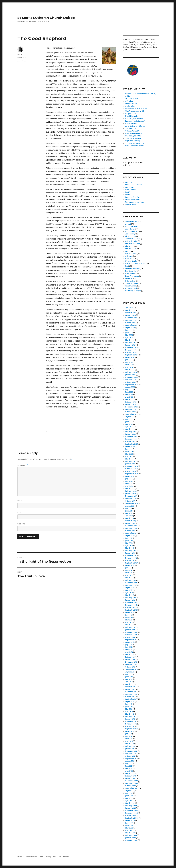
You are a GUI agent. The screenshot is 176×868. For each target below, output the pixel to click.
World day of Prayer (133, 291)
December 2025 (131, 318)
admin (20, 54)
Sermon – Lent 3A (132, 197)
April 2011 (129, 741)
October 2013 (130, 667)
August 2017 (130, 565)
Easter (128, 251)
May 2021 (129, 454)
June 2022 (129, 422)
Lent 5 (128, 192)
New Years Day (131, 271)
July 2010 (129, 764)
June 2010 (129, 766)
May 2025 (129, 335)
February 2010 (131, 776)
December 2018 (131, 526)
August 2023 (130, 387)
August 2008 (130, 821)
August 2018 (130, 536)
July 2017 (129, 568)
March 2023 (130, 400)
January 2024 (130, 375)
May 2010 (129, 769)
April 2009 (129, 801)
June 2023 (129, 392)
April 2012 (129, 712)
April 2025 (129, 338)
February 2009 (131, 806)
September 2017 (131, 563)
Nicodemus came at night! (135, 200)
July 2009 (129, 793)
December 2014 (131, 632)
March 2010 (130, 773)
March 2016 (130, 595)
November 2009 (131, 783)
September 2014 (132, 640)
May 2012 (129, 709)
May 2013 (129, 679)
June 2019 (129, 511)
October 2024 (130, 352)
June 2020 (129, 481)
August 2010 (130, 761)
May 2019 (129, 513)
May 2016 (129, 590)
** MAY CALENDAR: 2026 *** (136, 109)
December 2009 (131, 781)
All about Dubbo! (131, 99)
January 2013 (130, 689)
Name (20, 501)
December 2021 (131, 437)
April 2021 (129, 456)
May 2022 (129, 424)
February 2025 (131, 343)
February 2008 (131, 835)
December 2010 (131, 751)
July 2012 (129, 704)
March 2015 (130, 625)
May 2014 (129, 650)
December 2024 (131, 347)
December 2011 (131, 721)
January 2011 (130, 749)
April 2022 (129, 427)
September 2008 (132, 818)
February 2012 (131, 717)
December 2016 (131, 583)
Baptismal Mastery (133, 141)
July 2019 (129, 508)
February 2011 (131, 746)
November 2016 (131, 585)
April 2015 (129, 622)
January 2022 (130, 434)
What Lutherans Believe (134, 146)
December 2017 (131, 556)
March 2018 (130, 548)
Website (21, 524)
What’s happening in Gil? (135, 111)
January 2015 (130, 630)
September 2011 (131, 729)
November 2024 (131, 350)
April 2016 (129, 593)
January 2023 (130, 404)
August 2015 (130, 612)
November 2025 (131, 320)
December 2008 (131, 811)
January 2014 (130, 660)
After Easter (22, 61)
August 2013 (130, 672)
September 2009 (132, 788)
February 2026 (131, 313)
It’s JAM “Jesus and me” (134, 119)
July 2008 (129, 823)
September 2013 (132, 669)
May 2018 (129, 543)
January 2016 (130, 600)
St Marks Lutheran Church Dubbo (46, 18)
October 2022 (130, 412)
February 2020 (131, 491)
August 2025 (130, 328)
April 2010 (129, 771)
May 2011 (129, 739)
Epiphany (129, 256)
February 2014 (131, 657)
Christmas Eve (131, 249)
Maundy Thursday (132, 269)
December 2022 (131, 407)
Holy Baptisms (131, 124)
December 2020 (131, 466)
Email (20, 512)
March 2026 (130, 310)
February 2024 (131, 372)
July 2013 (129, 674)
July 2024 (129, 360)
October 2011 (130, 726)
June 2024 (129, 362)
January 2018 (130, 553)
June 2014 (129, 647)
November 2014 (131, 635)
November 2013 (131, 665)
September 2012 (132, 699)
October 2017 (130, 560)
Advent (128, 224)
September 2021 (132, 444)
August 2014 (130, 642)
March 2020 (130, 489)
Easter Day (129, 187)
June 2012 (129, 707)
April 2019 (129, 516)
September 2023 (132, 385)
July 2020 (129, 479)
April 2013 (129, 682)
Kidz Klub (129, 101)
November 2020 (131, 469)
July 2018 (129, 538)
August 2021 (130, 447)
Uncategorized (131, 288)
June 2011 (129, 736)
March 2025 (130, 340)
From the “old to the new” (135, 121)
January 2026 (130, 315)
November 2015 (131, 605)
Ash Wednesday (131, 241)
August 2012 (130, 702)
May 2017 (129, 573)
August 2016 (130, 588)
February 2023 (131, 402)
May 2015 (129, 620)
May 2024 (129, 365)
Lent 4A (128, 195)
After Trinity (130, 234)
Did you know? (131, 114)
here (132, 165)
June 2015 (129, 617)
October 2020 (130, 471)
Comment (23, 465)
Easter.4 (128, 182)
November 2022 (131, 409)
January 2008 (130, 838)
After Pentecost (131, 231)
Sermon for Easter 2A (134, 185)
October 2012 (130, 697)
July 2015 (129, 615)
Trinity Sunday (131, 286)
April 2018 (129, 546)
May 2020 (129, 484)
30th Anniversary (132, 222)
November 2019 (131, 499)
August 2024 (130, 357)
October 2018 (130, 531)
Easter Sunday (131, 254)
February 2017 (131, 580)
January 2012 (130, 719)
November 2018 (131, 528)
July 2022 (129, 419)
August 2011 (130, 731)
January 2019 (130, 523)
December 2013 (131, 662)
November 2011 (131, 724)
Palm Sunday (130, 190)
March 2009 (130, 803)
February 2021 (131, 461)
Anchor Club (130, 106)
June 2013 (129, 677)
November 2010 (131, 754)
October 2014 (130, 637)
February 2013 (131, 687)
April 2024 (129, 367)
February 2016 (131, 598)
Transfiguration (131, 283)
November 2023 (131, 380)
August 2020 (130, 476)
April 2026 (129, 308)
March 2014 (130, 655)
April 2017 (129, 575)
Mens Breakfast (131, 104)
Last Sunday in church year (136, 264)
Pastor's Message (132, 276)
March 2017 (130, 578)
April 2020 (129, 486)
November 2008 (131, 813)
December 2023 (131, 377)
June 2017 (129, 570)
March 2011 (130, 744)
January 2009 (130, 808)
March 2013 (130, 684)
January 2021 (130, 464)
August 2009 (130, 791)
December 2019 (131, 496)
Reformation (130, 281)
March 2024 (130, 370)
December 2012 (131, 692)
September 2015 (131, 610)
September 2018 (132, 533)
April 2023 (129, 397)
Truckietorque (131, 128)
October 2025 (130, 323)
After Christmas (131, 226)
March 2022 (130, 429)
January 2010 (130, 778)
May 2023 (129, 395)
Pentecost (129, 279)
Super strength (131, 205)
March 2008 (130, 833)
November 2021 (131, 439)
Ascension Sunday (132, 239)
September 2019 (131, 504)
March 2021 (130, 459)
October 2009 (130, 786)
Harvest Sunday (131, 261)
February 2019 (131, 521)
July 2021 (129, 449)
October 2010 (130, 756)
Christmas (129, 246)
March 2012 (130, 714)
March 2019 (130, 518)
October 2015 (130, 608)
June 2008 (129, 825)
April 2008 (129, 830)
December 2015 (131, 603)
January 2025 (130, 345)
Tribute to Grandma (133, 138)
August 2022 (130, 417)
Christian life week (133, 244)
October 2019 (130, 501)
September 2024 (132, 355)
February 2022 (131, 432)
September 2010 (132, 759)
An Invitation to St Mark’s (135, 126)
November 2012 (131, 694)
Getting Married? (132, 131)
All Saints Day (131, 236)
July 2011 (129, 734)
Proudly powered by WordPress (57, 857)
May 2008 (129, 828)
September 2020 (132, 474)
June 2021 (129, 452)
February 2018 (131, 551)
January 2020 (130, 494)
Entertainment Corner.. (134, 133)
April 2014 (129, 652)
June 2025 (129, 333)
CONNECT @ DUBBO (133, 136)
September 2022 (132, 414)
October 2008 (130, 816)
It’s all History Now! (133, 116)
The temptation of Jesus (135, 202)
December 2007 (131, 840)
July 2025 (129, 330)
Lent (127, 266)
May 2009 (129, 798)
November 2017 (131, 558)
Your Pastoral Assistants (135, 143)
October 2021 (130, 442)
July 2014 (129, 645)
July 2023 (129, 390)
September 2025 (132, 325)
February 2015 (131, 627)
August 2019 (130, 506)
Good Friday (130, 259)
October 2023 (130, 382)
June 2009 (129, 796)
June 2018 (129, 541)
